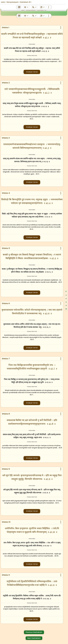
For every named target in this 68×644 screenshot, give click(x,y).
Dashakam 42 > (42, 10)
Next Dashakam (34, 638)
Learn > (24, 10)
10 (66, 309)
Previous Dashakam (34, 632)
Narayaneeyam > (32, 10)
